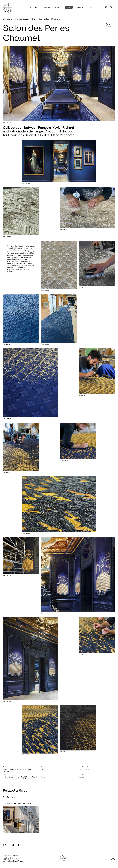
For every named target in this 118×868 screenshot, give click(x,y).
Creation (69, 7)
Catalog (58, 7)
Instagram (63, 855)
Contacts (91, 7)
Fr (100, 7)
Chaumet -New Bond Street (17, 803)
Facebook (63, 857)
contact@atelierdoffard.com (14, 861)
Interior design (22, 19)
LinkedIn (63, 861)
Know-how (47, 7)
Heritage (80, 7)
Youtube (63, 859)
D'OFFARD (34, 7)
